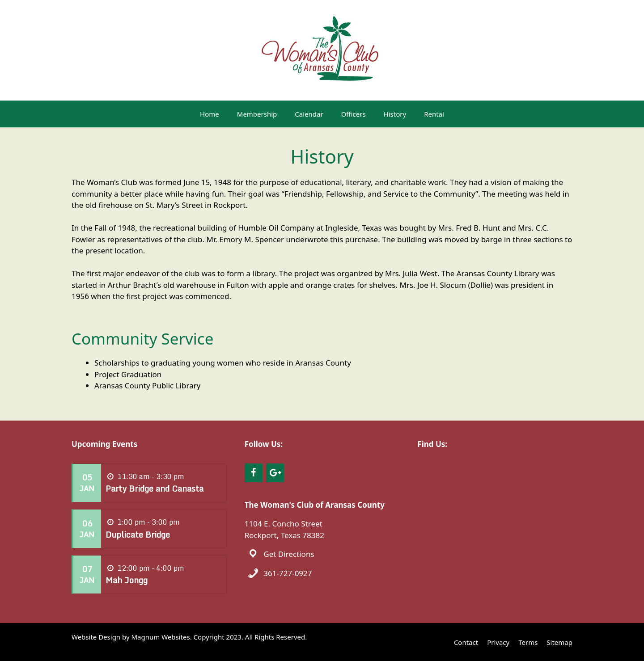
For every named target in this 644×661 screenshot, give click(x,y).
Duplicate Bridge (138, 535)
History (395, 114)
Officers (354, 114)
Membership (257, 114)
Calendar (309, 114)
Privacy (498, 642)
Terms (528, 642)
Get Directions (289, 554)
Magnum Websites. (162, 637)
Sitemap (559, 642)
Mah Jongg (127, 580)
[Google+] (275, 473)
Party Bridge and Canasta (155, 488)
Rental (434, 114)
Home (210, 114)
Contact (466, 642)
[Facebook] (254, 473)
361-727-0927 (288, 573)
